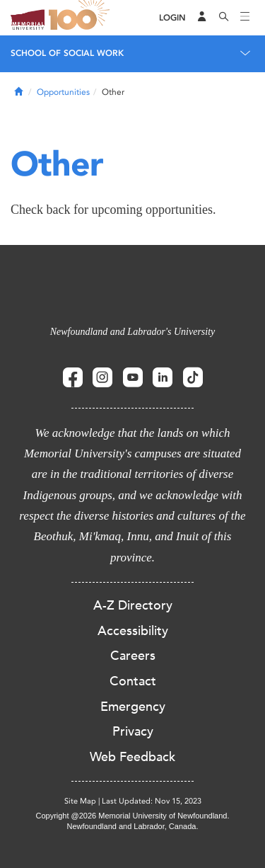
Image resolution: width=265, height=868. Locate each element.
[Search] (224, 18)
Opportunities (63, 92)
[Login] (172, 18)
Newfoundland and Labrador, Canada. (133, 826)
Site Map (80, 801)
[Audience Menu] (202, 18)
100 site (81, 18)
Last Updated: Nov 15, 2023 (152, 801)
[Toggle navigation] (245, 18)
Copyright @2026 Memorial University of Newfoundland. (132, 816)
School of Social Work (67, 53)
